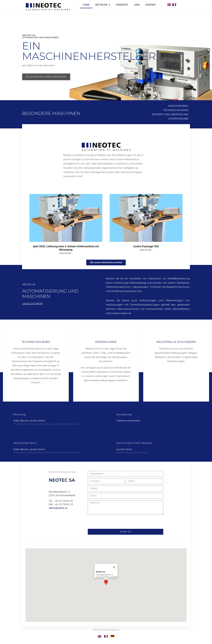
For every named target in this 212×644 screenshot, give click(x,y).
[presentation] (110, 522)
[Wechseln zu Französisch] (174, 5)
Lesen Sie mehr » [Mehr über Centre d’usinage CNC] (146, 250)
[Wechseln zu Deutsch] (112, 636)
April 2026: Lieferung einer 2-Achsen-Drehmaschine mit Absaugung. (66, 248)
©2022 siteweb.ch (112, 630)
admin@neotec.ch (58, 508)
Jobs (137, 5)
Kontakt (151, 5)
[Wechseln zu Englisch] (169, 5)
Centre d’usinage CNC (146, 246)
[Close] (114, 567)
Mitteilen (103, 5)
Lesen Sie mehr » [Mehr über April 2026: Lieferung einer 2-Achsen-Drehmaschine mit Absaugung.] (66, 253)
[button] (106, 582)
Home (86, 5)
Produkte (122, 5)
